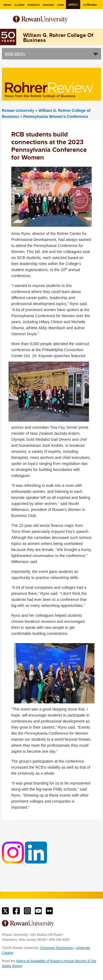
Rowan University (48, 20)
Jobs (61, 5)
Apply (73, 5)
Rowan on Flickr (49, 911)
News (7, 5)
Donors (48, 5)
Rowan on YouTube (38, 911)
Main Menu (15, 54)
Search (97, 22)
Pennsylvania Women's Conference (56, 117)
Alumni (19, 5)
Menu (6, 20)
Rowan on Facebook (16, 911)
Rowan (90, 5)
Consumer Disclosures (56, 948)
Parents (34, 5)
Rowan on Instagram (27, 911)
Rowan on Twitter (5, 911)
